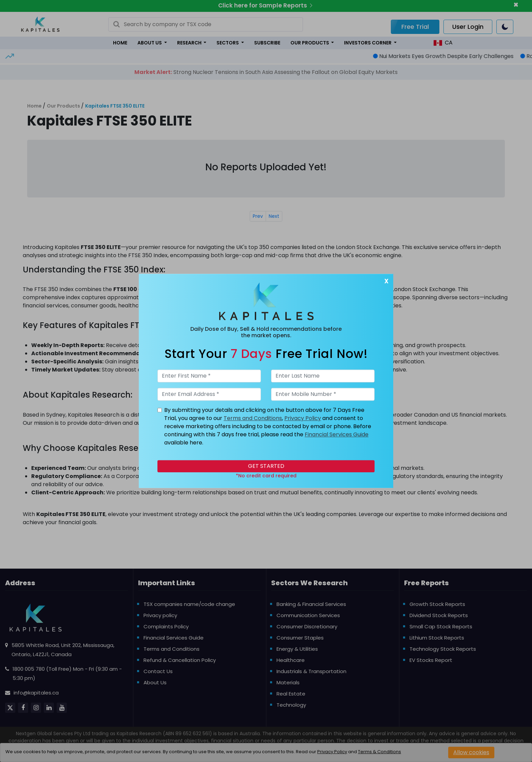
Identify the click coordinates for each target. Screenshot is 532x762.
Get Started (266, 466)
